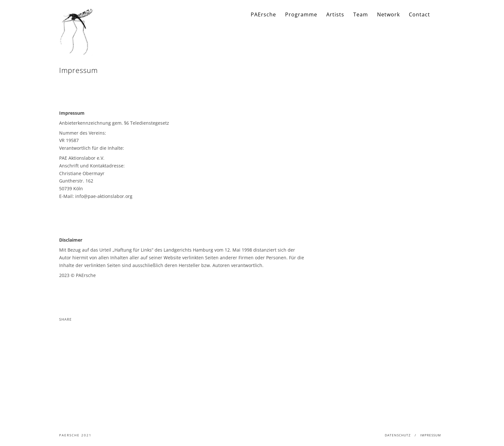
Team (361, 14)
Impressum (431, 435)
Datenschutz (398, 435)
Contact (419, 14)
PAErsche (263, 14)
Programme (301, 14)
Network (388, 14)
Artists (335, 14)
